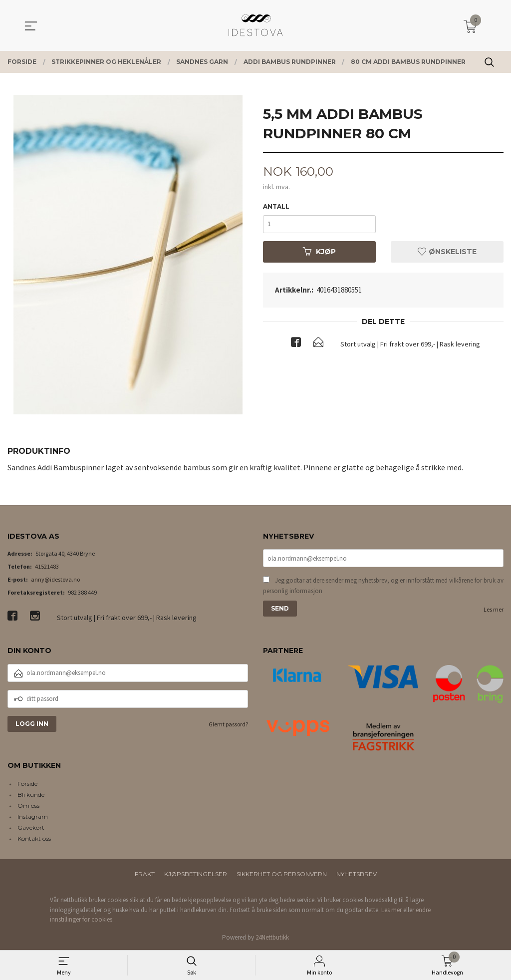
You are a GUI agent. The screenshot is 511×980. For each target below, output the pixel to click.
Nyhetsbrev (357, 874)
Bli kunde (31, 795)
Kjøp (319, 252)
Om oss (28, 806)
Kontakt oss (34, 838)
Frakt (145, 874)
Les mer (494, 610)
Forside (27, 784)
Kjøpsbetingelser (196, 874)
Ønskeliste (447, 252)
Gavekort (31, 827)
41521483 (47, 566)
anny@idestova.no (55, 579)
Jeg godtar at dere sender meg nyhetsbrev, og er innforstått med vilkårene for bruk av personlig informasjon (383, 586)
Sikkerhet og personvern (282, 874)
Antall (276, 207)
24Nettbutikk (272, 937)
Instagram (33, 817)
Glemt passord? (228, 724)
